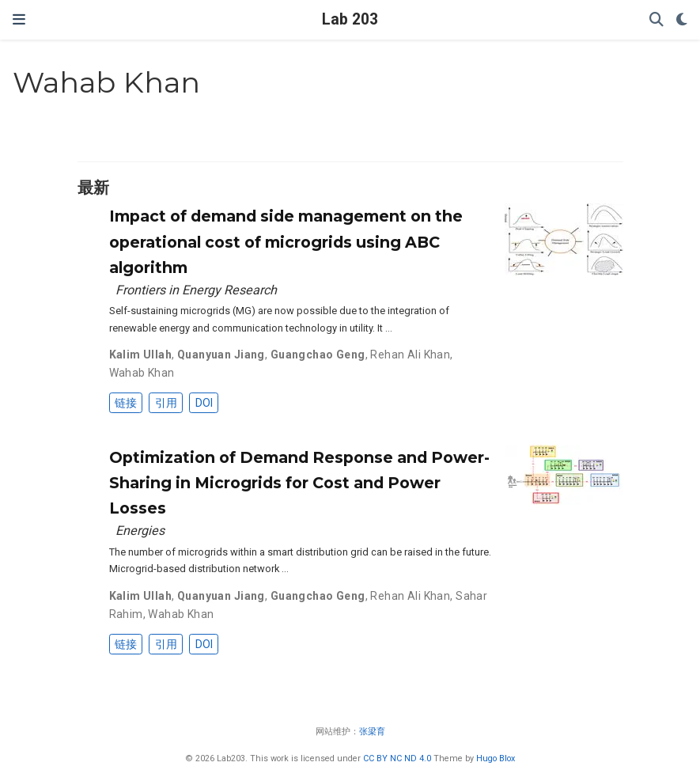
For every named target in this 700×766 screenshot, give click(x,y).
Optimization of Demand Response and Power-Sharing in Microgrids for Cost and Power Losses (299, 483)
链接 (126, 403)
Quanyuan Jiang (221, 355)
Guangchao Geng (318, 355)
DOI (204, 403)
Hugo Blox (496, 758)
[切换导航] (19, 19)
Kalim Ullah (141, 355)
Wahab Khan (142, 373)
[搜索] (656, 20)
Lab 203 (350, 19)
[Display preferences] (682, 20)
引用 (166, 403)
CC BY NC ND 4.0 (397, 758)
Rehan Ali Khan (410, 355)
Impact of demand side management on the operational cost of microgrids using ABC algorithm (286, 241)
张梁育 (372, 732)
